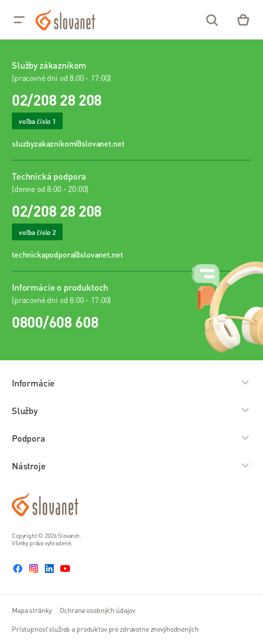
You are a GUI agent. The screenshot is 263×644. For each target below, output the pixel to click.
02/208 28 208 (57, 100)
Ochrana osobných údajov (97, 610)
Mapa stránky (32, 610)
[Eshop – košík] (243, 20)
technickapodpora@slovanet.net (67, 254)
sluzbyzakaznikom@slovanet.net (68, 143)
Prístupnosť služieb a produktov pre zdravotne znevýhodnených (105, 629)
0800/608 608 (55, 322)
